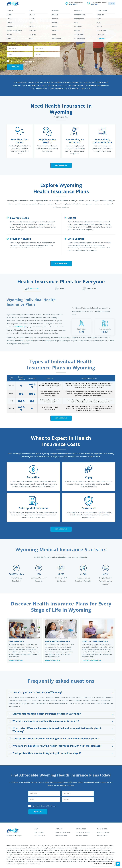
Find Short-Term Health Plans (92, 660)
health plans (39, 833)
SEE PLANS (15, 67)
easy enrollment (61, 836)
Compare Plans (61, 165)
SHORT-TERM (89, 289)
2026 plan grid (81, 829)
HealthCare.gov (21, 327)
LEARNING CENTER (84, 10)
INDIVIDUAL (32, 289)
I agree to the (20, 61)
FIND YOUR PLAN (38, 10)
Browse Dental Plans (52, 660)
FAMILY (60, 289)
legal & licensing (103, 833)
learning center (82, 836)
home (36, 829)
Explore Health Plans (16, 660)
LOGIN (112, 4)
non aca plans (40, 836)
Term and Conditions (26, 61)
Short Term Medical (83, 833)
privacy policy (102, 836)
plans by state (102, 829)
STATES (61, 10)
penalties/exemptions (63, 833)
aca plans (59, 829)
